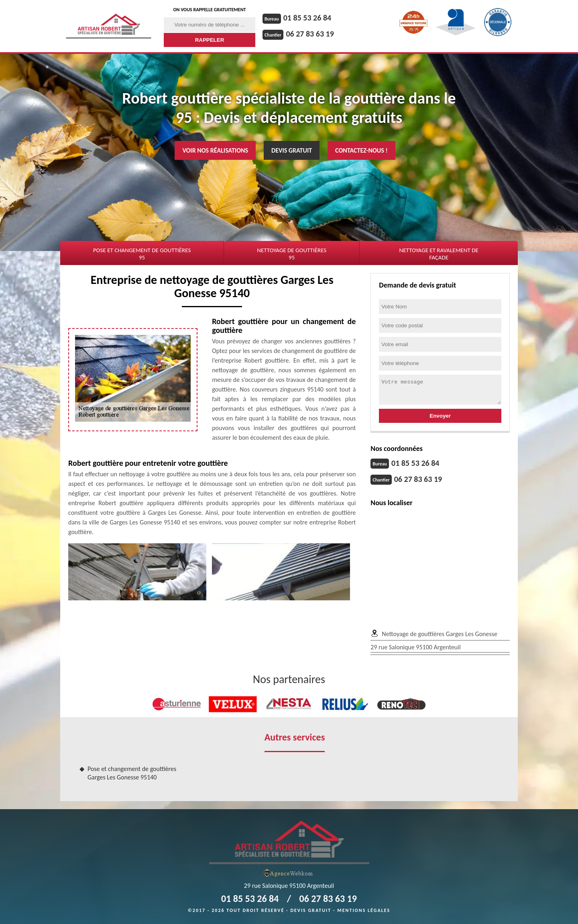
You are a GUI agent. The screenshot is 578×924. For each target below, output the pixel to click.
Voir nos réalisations (215, 150)
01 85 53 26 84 (307, 18)
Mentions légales (364, 910)
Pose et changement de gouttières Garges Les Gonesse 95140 (132, 773)
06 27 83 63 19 (310, 34)
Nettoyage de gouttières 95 (292, 254)
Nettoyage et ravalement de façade (439, 254)
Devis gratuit (292, 150)
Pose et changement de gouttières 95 (142, 254)
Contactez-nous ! (361, 150)
